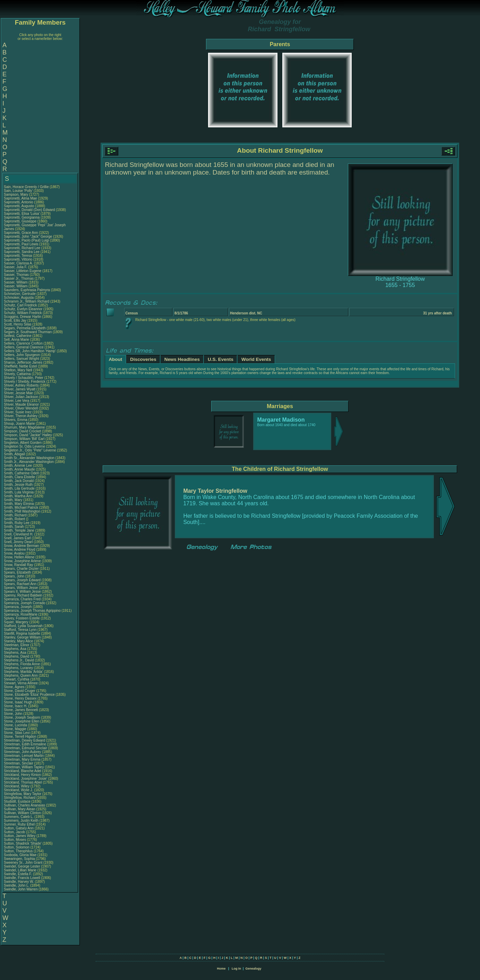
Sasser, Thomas (17, 275)
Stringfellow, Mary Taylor (23, 794)
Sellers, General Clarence (24, 347)
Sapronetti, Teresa (18, 256)
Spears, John (15, 576)
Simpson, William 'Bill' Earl (24, 439)
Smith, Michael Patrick (21, 508)
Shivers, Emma (16, 420)
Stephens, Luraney (19, 668)
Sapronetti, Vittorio (19, 259)
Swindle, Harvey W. (19, 882)
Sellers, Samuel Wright (22, 359)
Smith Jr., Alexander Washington (29, 462)
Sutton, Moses (15, 840)
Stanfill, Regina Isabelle (22, 633)
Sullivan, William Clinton (22, 813)
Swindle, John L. (16, 885)
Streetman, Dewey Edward (24, 740)
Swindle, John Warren (21, 889)
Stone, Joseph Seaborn (22, 717)
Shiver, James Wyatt (20, 389)
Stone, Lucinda (16, 725)
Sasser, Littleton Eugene (23, 271)
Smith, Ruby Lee (17, 523)
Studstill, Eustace (18, 801)
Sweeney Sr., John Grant (23, 863)
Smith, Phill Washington (22, 511)
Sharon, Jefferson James (23, 362)
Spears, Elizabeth (18, 572)
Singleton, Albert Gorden (23, 443)
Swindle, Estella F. (18, 874)
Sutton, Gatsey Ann (19, 828)
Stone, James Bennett (21, 710)
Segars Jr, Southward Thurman (28, 332)
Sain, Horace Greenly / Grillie (26, 187)
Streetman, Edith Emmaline (25, 744)
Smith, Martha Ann (18, 496)
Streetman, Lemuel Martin (24, 756)
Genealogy (254, 969)
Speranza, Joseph (18, 607)
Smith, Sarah (14, 527)
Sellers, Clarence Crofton (23, 343)
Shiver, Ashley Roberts (21, 385)
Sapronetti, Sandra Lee (22, 252)
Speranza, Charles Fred (22, 599)
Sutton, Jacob (15, 832)
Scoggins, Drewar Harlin (23, 317)
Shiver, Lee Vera (16, 401)
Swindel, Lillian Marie (20, 870)
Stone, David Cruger (20, 691)
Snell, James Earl (17, 538)
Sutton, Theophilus (19, 851)
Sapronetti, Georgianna (22, 217)
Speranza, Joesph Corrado (25, 603)
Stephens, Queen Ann (21, 675)
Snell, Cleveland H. (19, 534)
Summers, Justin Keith (21, 821)
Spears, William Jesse (21, 588)
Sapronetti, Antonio (19, 202)
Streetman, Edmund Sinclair (25, 748)
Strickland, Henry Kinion (22, 775)
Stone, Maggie (15, 729)
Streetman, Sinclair (19, 763)
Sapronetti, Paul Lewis (21, 244)
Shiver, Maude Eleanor (21, 404)
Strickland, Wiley (17, 786)
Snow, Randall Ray (19, 565)
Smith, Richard (16, 515)
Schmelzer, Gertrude (20, 294)
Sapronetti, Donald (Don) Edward (29, 210)
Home (221, 969)
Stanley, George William (22, 637)
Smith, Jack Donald (19, 481)
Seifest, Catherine (18, 336)
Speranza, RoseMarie (21, 614)
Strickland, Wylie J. (18, 790)
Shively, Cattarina (18, 374)
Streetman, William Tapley (24, 767)
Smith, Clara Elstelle (19, 477)
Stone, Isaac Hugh (18, 702)
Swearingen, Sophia (20, 859)
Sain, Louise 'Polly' (18, 191)
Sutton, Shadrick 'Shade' (23, 843)
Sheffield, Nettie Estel (20, 366)
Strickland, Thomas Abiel (23, 782)
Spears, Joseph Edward (22, 580)
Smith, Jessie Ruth (18, 485)
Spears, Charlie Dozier (21, 569)
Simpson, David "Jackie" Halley (28, 435)
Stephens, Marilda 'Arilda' (24, 672)
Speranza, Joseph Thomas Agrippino (32, 611)
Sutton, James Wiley (20, 836)
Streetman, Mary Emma (22, 759)
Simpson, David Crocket (22, 431)
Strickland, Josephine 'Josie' (26, 779)
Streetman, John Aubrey (22, 752)
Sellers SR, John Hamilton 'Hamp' (30, 351)
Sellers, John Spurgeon (22, 355)
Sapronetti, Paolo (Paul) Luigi (26, 240)
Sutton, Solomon (17, 847)
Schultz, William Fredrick (23, 313)
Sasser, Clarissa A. (18, 263)
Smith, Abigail (15, 454)
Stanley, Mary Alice (18, 641)
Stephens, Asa (15, 649)
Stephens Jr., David (19, 660)
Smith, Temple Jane (19, 530)
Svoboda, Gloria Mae (20, 855)
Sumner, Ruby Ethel (19, 824)
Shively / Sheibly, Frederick (25, 382)
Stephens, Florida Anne (22, 664)
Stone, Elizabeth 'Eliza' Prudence (29, 695)
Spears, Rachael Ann (20, 584)
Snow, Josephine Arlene (22, 561)
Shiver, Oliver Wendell (21, 408)
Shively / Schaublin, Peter (24, 378)
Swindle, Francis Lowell (22, 878)
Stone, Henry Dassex (20, 698)
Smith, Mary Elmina (19, 504)
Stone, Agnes (15, 687)
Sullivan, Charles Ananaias (24, 805)
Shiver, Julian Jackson (21, 397)
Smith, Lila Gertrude (19, 488)
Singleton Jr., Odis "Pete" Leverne (30, 450)
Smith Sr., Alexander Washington (29, 458)
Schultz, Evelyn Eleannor (23, 309)
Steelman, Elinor (17, 645)
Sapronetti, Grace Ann (21, 233)
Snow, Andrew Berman (21, 546)
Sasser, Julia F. (15, 267)
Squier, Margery (16, 622)
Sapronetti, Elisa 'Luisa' (22, 214)
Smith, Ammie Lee (18, 466)
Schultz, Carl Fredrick (20, 305)
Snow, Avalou (15, 553)
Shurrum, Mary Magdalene (24, 427)
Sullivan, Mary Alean (20, 809)
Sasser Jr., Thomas (19, 278)
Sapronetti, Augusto (19, 206)
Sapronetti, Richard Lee (22, 248)
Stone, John (14, 714)
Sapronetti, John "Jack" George (28, 236)
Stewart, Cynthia (17, 679)
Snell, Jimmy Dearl (18, 542)
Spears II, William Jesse (22, 592)
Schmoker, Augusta (19, 298)
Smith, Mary (14, 500)
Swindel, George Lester (22, 866)
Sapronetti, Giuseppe (21, 221)
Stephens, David (17, 656)
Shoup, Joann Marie (19, 424)
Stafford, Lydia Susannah (23, 626)
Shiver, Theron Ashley (21, 416)
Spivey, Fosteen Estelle (22, 618)
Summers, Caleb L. (19, 817)
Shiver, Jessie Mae (18, 393)
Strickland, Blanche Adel (23, 771)
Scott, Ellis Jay (15, 320)
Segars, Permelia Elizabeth (25, 328)
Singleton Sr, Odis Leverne (24, 446)
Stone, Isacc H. (16, 706)
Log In (236, 969)
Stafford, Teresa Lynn (20, 630)
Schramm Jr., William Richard (27, 301)
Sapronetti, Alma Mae (20, 198)
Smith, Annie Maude (19, 469)
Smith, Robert (15, 519)
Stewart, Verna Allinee (21, 683)
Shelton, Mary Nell (18, 370)
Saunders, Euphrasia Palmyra (27, 290)
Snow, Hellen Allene (19, 557)
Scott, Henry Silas (18, 324)
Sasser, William (16, 282)
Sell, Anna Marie (16, 340)
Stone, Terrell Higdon (20, 737)
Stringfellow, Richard (20, 798)
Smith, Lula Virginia (19, 492)
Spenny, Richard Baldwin (23, 595)
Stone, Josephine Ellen (22, 721)
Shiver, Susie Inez (18, 412)
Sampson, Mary (16, 195)
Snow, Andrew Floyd (20, 550)
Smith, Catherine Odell (21, 473)
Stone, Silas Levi (17, 733)
